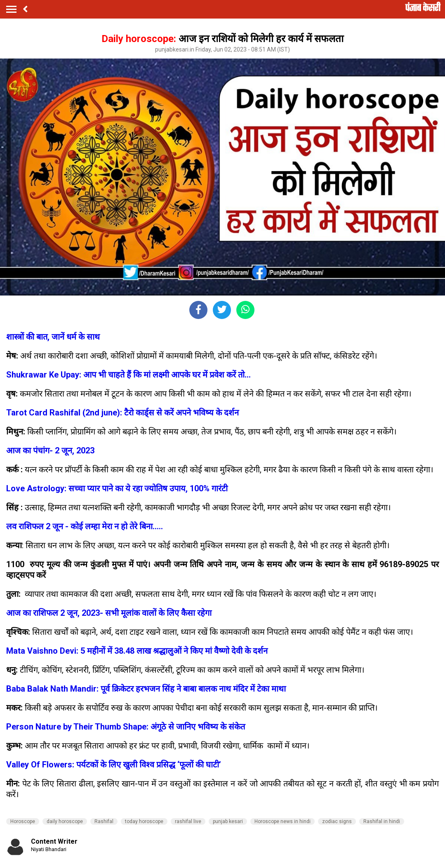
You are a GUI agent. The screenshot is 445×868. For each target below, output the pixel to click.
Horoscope (23, 821)
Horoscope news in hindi (283, 821)
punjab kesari (228, 821)
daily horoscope (65, 821)
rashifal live (188, 821)
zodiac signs (337, 821)
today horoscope (144, 821)
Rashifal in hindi (382, 821)
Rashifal (104, 821)
